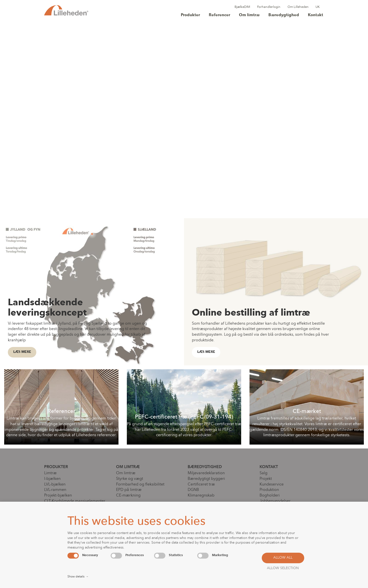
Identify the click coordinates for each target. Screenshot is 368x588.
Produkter (190, 15)
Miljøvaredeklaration (206, 473)
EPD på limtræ (129, 490)
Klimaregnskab (201, 496)
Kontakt (315, 15)
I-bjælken (52, 479)
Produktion (269, 490)
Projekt (266, 479)
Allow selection (283, 568)
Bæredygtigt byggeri (206, 479)
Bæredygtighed (284, 15)
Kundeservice (272, 485)
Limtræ (50, 473)
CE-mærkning (128, 496)
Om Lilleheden (298, 7)
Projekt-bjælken (58, 496)
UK (318, 7)
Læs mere (22, 352)
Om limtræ (249, 15)
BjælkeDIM (242, 7)
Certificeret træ (201, 485)
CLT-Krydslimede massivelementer (75, 501)
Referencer (219, 15)
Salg (263, 473)
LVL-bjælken (55, 485)
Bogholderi (270, 496)
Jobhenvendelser (275, 501)
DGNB (193, 490)
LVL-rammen (55, 490)
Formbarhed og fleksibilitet (140, 485)
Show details (78, 577)
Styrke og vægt (130, 479)
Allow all (283, 558)
